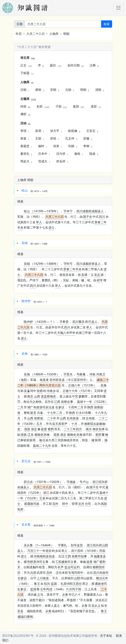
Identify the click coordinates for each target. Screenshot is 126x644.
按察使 (39, 418)
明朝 (66, 34)
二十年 (52, 418)
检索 (107, 24)
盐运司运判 (72, 567)
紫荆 (51, 429)
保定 (34, 429)
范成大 (44, 161)
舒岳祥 (62, 161)
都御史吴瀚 (75, 435)
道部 (96, 107)
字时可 (68, 264)
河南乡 (51, 391)
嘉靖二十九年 (42, 446)
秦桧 (79, 154)
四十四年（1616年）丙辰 (88, 551)
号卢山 (84, 482)
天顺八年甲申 (66, 333)
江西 (57, 402)
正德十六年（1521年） (78, 391)
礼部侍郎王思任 (71, 584)
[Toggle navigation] (118, 8)
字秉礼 (62, 545)
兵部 (33, 573)
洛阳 (24, 380)
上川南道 (43, 578)
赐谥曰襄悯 (25, 617)
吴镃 (25, 243)
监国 (54, 584)
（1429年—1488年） (45, 264)
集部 (79, 107)
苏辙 (88, 139)
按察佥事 (67, 402)
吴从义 (96, 606)
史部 (43, 107)
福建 (97, 556)
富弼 (40, 131)
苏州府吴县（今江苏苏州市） (69, 380)
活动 (25, 123)
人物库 (54, 34)
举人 (39, 222)
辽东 (31, 435)
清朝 (100, 90)
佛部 (25, 114)
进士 (52, 227)
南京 (30, 396)
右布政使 (73, 418)
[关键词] (63, 24)
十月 (74, 424)
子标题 (27, 73)
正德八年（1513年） (82, 385)
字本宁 (68, 211)
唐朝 (40, 90)
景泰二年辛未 (72, 269)
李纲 (88, 146)
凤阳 (104, 504)
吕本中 (44, 154)
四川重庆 (78, 322)
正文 (26, 65)
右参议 (60, 407)
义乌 (40, 595)
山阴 (77, 578)
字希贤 (64, 322)
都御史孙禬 (42, 435)
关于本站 (106, 636)
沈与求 (62, 154)
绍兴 (47, 584)
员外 (55, 504)
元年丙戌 (46, 589)
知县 (44, 556)
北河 (81, 504)
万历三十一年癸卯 (39, 551)
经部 (25, 107)
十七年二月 (55, 413)
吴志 (97, 275)
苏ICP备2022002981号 (18, 636)
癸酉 (40, 391)
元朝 (70, 90)
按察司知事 (79, 556)
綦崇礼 (26, 154)
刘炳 (73, 146)
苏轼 (55, 139)
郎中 (65, 504)
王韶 (40, 139)
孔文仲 (71, 139)
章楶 (25, 139)
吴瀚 (25, 354)
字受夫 (68, 374)
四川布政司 (101, 573)
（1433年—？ (43, 322)
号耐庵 (81, 374)
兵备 (40, 413)
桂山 (25, 190)
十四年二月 (76, 407)
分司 (88, 504)
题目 (56, 65)
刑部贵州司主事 (38, 562)
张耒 (58, 146)
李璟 (25, 131)
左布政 (90, 418)
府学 (100, 280)
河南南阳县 (41, 556)
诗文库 (28, 58)
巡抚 (27, 429)
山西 (37, 396)
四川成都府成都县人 (90, 211)
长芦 (61, 567)
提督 (44, 429)
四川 (102, 217)
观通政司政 (32, 504)
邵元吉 (26, 461)
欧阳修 (74, 131)
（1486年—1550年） (45, 374)
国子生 (88, 217)
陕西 (90, 407)
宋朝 (55, 90)
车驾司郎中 (76, 573)
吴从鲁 (26, 525)
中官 (75, 396)
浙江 (46, 493)
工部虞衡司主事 (66, 562)
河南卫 (101, 374)
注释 (94, 65)
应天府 (57, 424)
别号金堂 (77, 545)
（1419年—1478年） (45, 211)
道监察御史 (48, 396)
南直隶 (44, 380)
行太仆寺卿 (83, 413)
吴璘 (84, 275)
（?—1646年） (44, 545)
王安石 (92, 131)
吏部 (98, 435)
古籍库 (28, 99)
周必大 (26, 161)
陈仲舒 (26, 301)
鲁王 (37, 584)
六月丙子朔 (74, 589)
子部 (61, 107)
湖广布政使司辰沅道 (41, 407)
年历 (19, 34)
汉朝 (25, 90)
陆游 (94, 154)
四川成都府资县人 (89, 264)
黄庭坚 (26, 146)
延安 (33, 413)
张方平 (56, 131)
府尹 (60, 424)
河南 (92, 374)
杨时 (43, 146)
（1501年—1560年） (48, 482)
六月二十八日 (36, 34)
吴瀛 (27, 391)
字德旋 (71, 482)
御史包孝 (99, 429)
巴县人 (93, 322)
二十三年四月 (73, 429)
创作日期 (76, 65)
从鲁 (65, 595)
